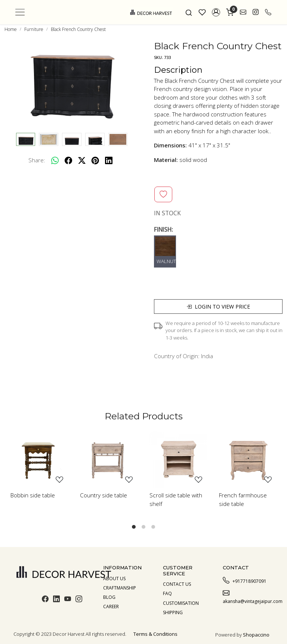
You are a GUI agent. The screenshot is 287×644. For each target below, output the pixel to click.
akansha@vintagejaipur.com (248, 596)
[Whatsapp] (55, 160)
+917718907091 (245, 580)
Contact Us (177, 584)
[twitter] (82, 160)
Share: (37, 160)
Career (111, 607)
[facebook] (68, 160)
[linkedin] (109, 160)
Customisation (181, 603)
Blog (109, 597)
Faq (167, 593)
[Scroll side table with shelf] (178, 459)
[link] (189, 12)
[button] (216, 12)
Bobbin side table (33, 495)
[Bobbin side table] (39, 459)
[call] (268, 12)
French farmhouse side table (243, 499)
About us (114, 579)
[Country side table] (109, 459)
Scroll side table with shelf (176, 499)
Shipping (173, 612)
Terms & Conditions (155, 634)
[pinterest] (95, 160)
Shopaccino (256, 635)
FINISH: (163, 229)
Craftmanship (120, 588)
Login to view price (218, 307)
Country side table (104, 495)
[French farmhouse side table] (248, 459)
